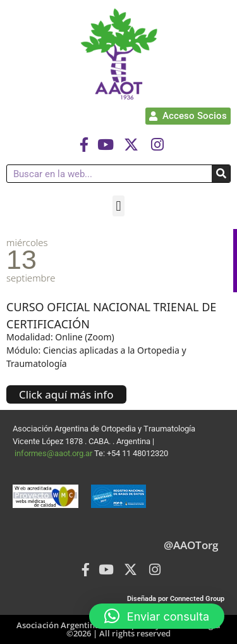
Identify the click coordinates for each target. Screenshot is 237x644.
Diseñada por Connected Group (176, 599)
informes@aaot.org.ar (54, 453)
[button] (118, 206)
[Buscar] (221, 174)
